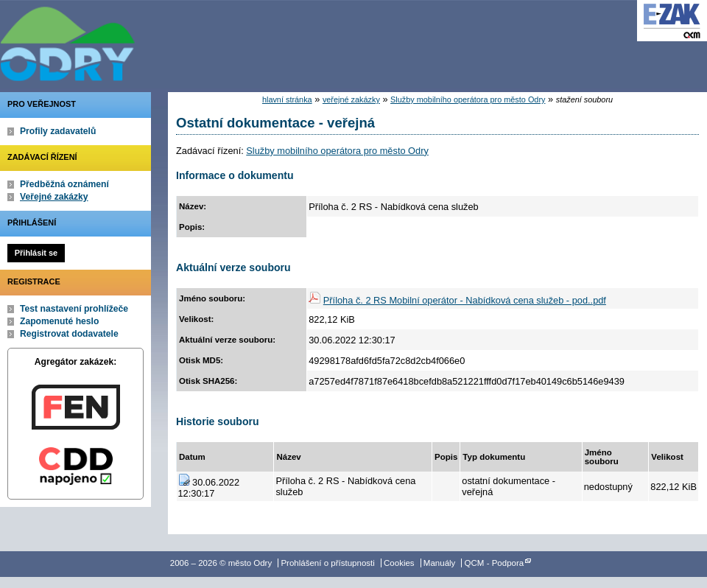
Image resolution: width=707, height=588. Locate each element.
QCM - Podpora (495, 563)
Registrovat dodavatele (69, 334)
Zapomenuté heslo (59, 321)
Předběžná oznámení (64, 184)
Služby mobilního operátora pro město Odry (468, 99)
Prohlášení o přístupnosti (327, 563)
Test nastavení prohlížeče (74, 309)
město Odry (147, 41)
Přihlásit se (36, 253)
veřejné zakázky (351, 99)
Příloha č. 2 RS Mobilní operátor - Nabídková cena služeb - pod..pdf (465, 300)
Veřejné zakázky (54, 197)
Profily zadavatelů (58, 131)
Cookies (399, 563)
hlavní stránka (287, 99)
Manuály (440, 563)
